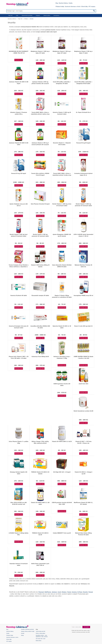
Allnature (64, 592)
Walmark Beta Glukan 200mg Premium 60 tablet (83, 534)
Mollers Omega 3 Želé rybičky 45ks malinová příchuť (40, 442)
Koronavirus (56, 15)
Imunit (59, 592)
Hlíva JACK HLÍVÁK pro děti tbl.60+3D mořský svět (19, 503)
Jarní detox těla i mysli (41, 639)
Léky (17, 15)
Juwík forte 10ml (83, 384)
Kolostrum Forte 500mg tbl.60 (40, 357)
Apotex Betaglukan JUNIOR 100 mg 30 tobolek (62, 235)
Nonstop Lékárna (12, 19)
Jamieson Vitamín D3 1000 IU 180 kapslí (19, 83)
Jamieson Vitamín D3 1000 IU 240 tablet (19, 144)
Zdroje (22, 635)
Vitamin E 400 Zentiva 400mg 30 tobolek (40, 266)
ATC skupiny (92, 7)
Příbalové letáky (60, 7)
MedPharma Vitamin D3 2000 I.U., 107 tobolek (83, 503)
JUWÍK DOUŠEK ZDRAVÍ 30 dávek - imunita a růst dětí (83, 357)
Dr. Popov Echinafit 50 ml (83, 112)
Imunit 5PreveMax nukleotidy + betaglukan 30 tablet (62, 83)
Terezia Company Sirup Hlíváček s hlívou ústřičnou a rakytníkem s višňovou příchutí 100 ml (19, 266)
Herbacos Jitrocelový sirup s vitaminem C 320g (62, 357)
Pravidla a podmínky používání (27, 629)
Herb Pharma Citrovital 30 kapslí (40, 204)
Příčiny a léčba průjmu (41, 633)
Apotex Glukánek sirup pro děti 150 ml (19, 205)
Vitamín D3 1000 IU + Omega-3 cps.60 (83, 473)
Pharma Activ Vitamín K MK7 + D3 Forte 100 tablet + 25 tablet (19, 357)
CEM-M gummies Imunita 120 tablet (62, 385)
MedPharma (48, 592)
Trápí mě (10, 15)
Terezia (69, 592)
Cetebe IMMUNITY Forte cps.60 (62, 533)
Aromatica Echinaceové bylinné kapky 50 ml (83, 174)
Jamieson (54, 592)
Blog (57, 3)
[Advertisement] (50, 609)
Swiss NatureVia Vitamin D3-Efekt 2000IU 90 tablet (62, 266)
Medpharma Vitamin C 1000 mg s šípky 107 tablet (40, 52)
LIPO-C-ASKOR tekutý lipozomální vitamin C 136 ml (83, 235)
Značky (71, 3)
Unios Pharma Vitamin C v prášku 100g (19, 442)
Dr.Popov (80, 592)
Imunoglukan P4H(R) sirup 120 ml (83, 295)
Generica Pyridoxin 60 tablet (19, 295)
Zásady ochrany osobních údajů (28, 631)
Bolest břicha (39, 641)
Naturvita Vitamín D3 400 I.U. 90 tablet (62, 327)
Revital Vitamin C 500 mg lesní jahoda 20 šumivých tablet (19, 235)
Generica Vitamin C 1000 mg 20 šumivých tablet (62, 113)
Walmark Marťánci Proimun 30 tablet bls (83, 266)
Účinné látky (85, 7)
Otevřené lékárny (63, 3)
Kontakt (23, 633)
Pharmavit (41, 592)
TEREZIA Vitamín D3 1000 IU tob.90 (40, 534)
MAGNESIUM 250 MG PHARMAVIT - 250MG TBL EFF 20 (19, 52)
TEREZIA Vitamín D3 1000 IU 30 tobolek (40, 473)
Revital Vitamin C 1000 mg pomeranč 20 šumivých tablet (83, 205)
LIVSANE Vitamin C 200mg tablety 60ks (19, 534)
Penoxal (91, 592)
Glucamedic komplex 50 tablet (40, 295)
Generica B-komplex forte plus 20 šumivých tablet (19, 327)
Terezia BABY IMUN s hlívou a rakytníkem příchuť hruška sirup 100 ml (62, 174)
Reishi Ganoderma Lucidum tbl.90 (83, 411)
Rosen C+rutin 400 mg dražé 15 (83, 326)
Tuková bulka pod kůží (41, 631)
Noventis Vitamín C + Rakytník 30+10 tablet (62, 144)
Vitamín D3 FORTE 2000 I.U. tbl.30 (62, 441)
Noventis (85, 592)
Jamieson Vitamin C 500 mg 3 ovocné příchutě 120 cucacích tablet (40, 144)
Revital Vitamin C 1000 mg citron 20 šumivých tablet (62, 205)
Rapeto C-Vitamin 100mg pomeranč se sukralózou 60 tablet (62, 296)
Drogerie (38, 15)
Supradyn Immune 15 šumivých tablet (19, 564)
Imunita (32, 19)
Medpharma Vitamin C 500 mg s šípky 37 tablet (83, 52)
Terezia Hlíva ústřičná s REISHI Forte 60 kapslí (40, 174)
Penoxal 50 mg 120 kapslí (19, 173)
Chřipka (26, 19)
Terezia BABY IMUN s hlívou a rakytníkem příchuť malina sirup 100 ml (40, 113)
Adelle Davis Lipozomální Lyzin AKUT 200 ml (40, 564)
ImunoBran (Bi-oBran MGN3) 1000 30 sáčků (40, 327)
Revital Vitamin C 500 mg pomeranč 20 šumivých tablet (40, 235)
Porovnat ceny (19, 60)
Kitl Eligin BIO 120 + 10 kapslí (62, 472)
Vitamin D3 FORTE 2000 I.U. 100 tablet (40, 503)
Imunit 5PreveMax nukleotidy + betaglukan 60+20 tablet (83, 83)
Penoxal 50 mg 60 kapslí (83, 143)
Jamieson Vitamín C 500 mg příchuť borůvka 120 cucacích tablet (40, 83)
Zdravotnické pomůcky (27, 15)
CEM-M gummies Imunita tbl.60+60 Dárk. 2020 (62, 503)
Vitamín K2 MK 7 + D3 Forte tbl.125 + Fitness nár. (83, 442)
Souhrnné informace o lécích (73, 7)
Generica (74, 592)
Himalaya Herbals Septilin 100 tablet (19, 473)
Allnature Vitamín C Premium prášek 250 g (19, 113)
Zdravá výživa (47, 15)
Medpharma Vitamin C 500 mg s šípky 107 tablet (62, 52)
